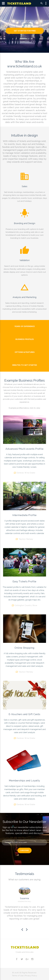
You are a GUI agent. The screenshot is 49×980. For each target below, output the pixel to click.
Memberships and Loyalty (24, 781)
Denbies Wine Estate (26, 473)
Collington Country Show (26, 605)
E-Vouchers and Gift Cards (24, 714)
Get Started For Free (25, 31)
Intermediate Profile (24, 515)
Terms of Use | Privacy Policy (24, 976)
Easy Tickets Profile (24, 581)
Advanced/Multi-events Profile (24, 449)
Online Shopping (24, 648)
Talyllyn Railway (26, 539)
